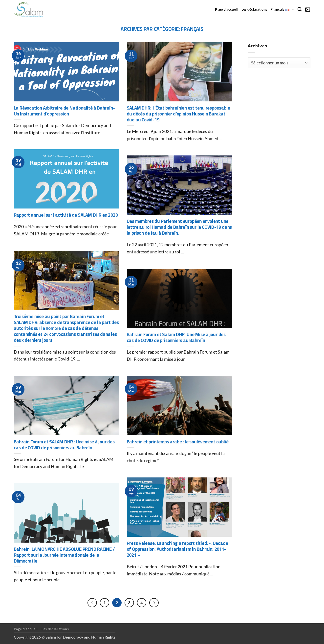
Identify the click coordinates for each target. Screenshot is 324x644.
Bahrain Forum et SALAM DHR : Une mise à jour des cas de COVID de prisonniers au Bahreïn (64, 445)
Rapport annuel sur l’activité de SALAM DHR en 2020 (66, 215)
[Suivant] (154, 603)
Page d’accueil (226, 9)
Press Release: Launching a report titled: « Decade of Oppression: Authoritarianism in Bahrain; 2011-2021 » (177, 549)
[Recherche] (300, 9)
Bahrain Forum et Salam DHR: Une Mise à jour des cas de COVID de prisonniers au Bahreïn (176, 338)
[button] (308, 9)
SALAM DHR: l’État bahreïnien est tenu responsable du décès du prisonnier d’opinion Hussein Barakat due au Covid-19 (178, 114)
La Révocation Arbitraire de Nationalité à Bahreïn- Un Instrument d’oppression (64, 111)
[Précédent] (92, 603)
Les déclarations (254, 9)
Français (282, 9)
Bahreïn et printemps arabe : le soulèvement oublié (178, 442)
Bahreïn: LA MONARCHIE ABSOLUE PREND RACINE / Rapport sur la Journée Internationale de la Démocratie (64, 555)
